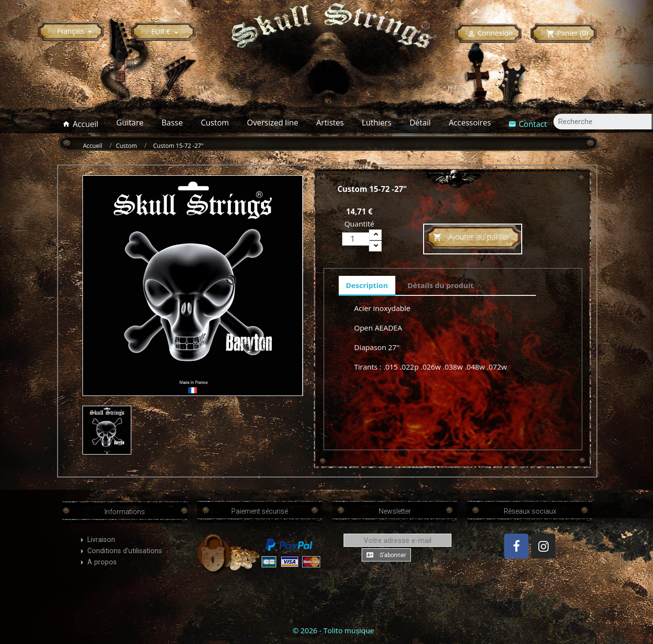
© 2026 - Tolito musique (333, 630)
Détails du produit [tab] (440, 285)
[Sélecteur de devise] (166, 31)
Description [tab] (367, 285)
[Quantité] (356, 239)
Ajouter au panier (471, 238)
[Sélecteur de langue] (76, 31)
